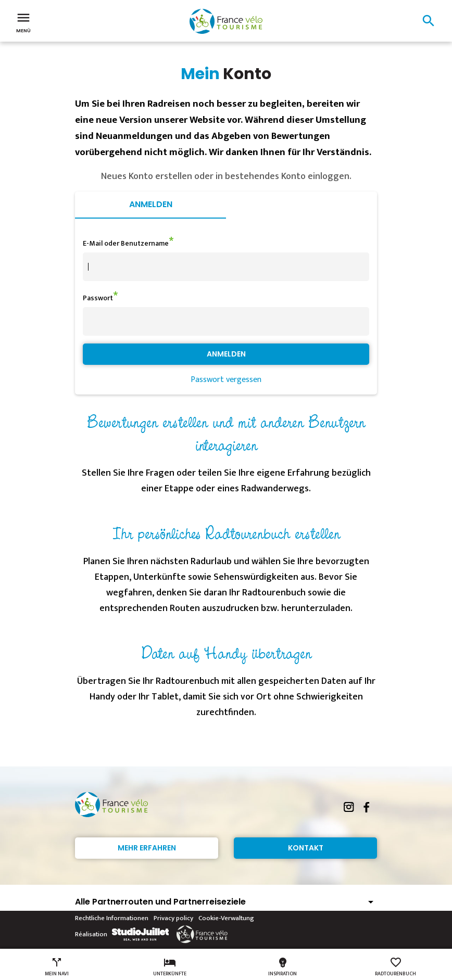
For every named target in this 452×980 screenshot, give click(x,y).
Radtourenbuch (395, 967)
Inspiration (282, 967)
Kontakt (306, 848)
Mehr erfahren (147, 848)
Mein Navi (57, 967)
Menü (23, 22)
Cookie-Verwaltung (226, 918)
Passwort (98, 298)
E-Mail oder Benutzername (126, 243)
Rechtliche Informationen (112, 918)
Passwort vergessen (226, 380)
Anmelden (151, 204)
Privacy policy (173, 918)
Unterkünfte (170, 967)
